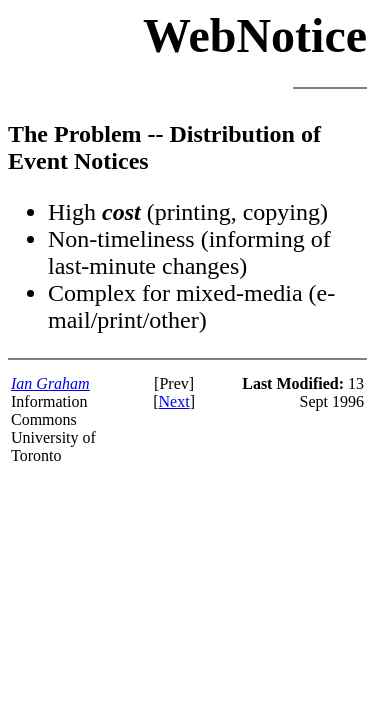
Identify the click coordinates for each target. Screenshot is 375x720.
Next (174, 401)
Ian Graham (50, 383)
